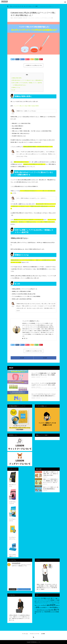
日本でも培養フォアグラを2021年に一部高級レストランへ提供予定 (27, 83)
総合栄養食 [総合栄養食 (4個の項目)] (46, 610)
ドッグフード (37, 18)
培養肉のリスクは (16, 87)
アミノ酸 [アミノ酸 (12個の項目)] (55, 599)
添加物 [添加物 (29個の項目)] (54, 607)
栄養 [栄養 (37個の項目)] (37, 607)
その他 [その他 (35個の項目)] (43, 598)
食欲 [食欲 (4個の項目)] (51, 612)
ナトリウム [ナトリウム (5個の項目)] (46, 603)
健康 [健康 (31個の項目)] (48, 605)
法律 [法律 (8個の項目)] (42, 608)
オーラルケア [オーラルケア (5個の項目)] (44, 602)
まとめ (13, 90)
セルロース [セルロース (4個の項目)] (56, 602)
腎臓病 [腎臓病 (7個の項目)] (50, 610)
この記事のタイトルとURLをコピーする (33, 65)
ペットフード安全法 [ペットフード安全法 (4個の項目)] (51, 603)
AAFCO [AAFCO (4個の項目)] (36, 599)
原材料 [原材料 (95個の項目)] (53, 605)
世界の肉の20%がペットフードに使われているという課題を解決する (27, 80)
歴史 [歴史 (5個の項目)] (40, 608)
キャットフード (31, 18)
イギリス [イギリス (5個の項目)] (39, 600)
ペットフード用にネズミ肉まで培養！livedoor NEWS (26, 106)
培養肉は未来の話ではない (20, 85)
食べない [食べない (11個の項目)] (42, 612)
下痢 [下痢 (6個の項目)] (42, 605)
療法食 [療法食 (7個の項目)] (38, 610)
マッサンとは (25, 634)
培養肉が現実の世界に (17, 78)
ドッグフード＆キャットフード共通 (47, 18)
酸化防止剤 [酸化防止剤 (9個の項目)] (37, 612)
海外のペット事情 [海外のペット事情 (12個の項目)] (48, 608)
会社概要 (43, 634)
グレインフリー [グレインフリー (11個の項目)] (50, 602)
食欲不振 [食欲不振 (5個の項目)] (54, 612)
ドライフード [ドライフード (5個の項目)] (41, 603)
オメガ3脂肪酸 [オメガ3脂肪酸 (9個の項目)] (51, 600)
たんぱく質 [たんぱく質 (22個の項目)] (49, 598)
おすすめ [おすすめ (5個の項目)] (39, 599)
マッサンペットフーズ (34, 634)
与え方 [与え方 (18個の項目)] (45, 605)
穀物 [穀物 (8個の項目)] (41, 610)
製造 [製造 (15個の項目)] (52, 610)
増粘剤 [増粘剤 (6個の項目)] (57, 605)
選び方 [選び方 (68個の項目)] (57, 610)
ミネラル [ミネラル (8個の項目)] (39, 605)
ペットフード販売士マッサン (31, 321)
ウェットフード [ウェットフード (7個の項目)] (44, 600)
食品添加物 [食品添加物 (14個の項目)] (47, 612)
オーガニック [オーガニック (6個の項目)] (39, 602)
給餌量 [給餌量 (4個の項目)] (43, 610)
